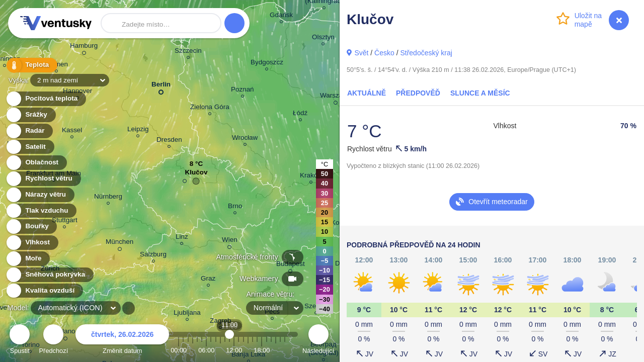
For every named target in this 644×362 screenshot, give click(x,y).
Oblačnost (36, 163)
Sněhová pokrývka (49, 275)
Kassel (72, 131)
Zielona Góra (210, 108)
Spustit (20, 341)
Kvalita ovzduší (44, 291)
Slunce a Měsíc (480, 93)
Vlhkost (32, 243)
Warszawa (336, 97)
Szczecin (188, 52)
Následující (318, 341)
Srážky (30, 115)
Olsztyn (323, 38)
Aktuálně (367, 93)
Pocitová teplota (46, 99)
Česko (384, 53)
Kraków (311, 177)
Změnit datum (122, 341)
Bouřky (31, 227)
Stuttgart (65, 221)
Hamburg (84, 47)
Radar (29, 131)
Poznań (243, 91)
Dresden (169, 141)
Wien (230, 241)
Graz (208, 280)
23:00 (285, 350)
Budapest (291, 265)
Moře (28, 259)
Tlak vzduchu (41, 211)
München (119, 243)
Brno (235, 207)
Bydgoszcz (267, 64)
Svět (361, 53)
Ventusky (54, 23)
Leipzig (138, 130)
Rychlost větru (43, 179)
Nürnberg (108, 198)
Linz (182, 238)
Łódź (300, 114)
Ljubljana (187, 314)
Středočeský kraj (426, 53)
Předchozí (54, 341)
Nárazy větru (40, 195)
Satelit (30, 147)
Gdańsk (281, 16)
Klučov (196, 175)
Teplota (31, 65)
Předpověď (418, 93)
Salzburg (153, 256)
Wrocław (245, 139)
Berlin (161, 86)
